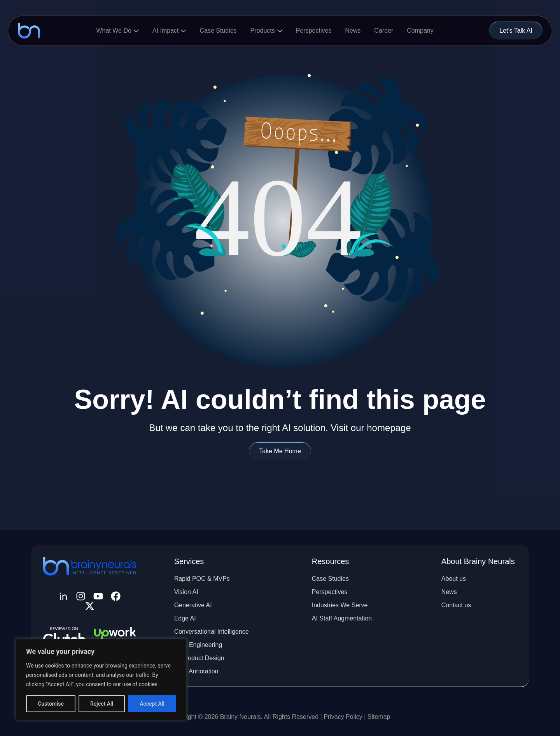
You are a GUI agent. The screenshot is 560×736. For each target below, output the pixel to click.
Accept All (152, 704)
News (353, 31)
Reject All (102, 704)
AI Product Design (199, 658)
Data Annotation (196, 671)
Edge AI (185, 618)
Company (420, 31)
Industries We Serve (340, 605)
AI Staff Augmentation (342, 618)
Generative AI (193, 605)
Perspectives (314, 31)
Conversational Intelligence (212, 632)
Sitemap (379, 717)
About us (454, 579)
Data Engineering (198, 645)
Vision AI (186, 592)
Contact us (456, 605)
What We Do (117, 31)
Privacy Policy (344, 717)
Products (266, 31)
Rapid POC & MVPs (202, 579)
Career (384, 31)
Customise (51, 704)
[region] (101, 680)
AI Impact (169, 31)
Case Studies (218, 31)
